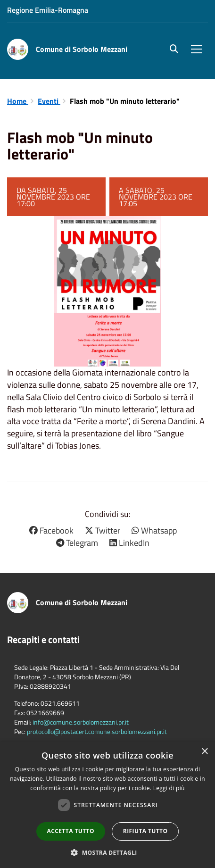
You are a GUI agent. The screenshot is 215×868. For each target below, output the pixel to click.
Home (18, 101)
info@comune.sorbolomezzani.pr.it (81, 722)
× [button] (204, 752)
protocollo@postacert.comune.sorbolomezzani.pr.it (97, 731)
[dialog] (107, 805)
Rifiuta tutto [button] (145, 831)
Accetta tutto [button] (71, 831)
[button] (107, 852)
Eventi (49, 101)
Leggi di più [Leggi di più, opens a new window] (169, 788)
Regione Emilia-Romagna (48, 10)
